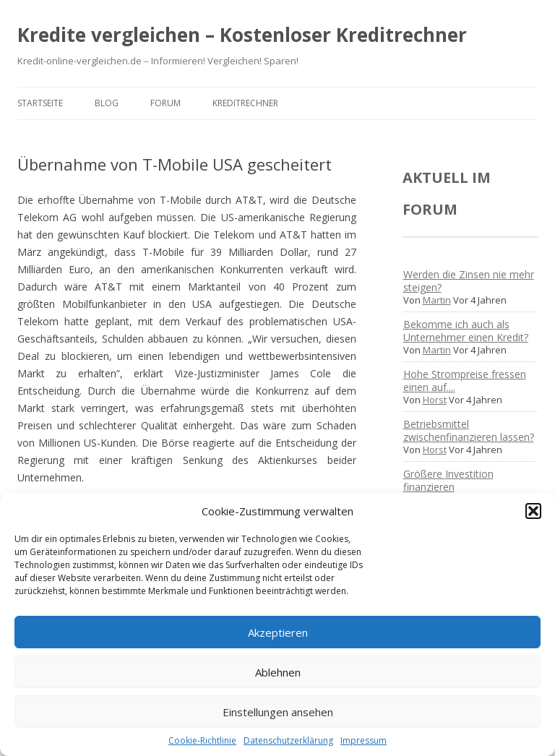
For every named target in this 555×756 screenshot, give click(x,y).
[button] (533, 511)
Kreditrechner (245, 103)
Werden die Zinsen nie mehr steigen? (469, 281)
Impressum (363, 740)
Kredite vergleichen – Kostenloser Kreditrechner (242, 35)
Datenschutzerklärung (288, 740)
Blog (107, 103)
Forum (165, 103)
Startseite (40, 103)
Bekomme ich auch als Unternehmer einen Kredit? (466, 331)
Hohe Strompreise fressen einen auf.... (465, 381)
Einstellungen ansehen (278, 712)
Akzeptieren (278, 632)
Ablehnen (278, 672)
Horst (435, 400)
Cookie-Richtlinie (202, 740)
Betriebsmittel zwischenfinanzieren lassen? (469, 430)
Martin (437, 300)
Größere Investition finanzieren (448, 480)
